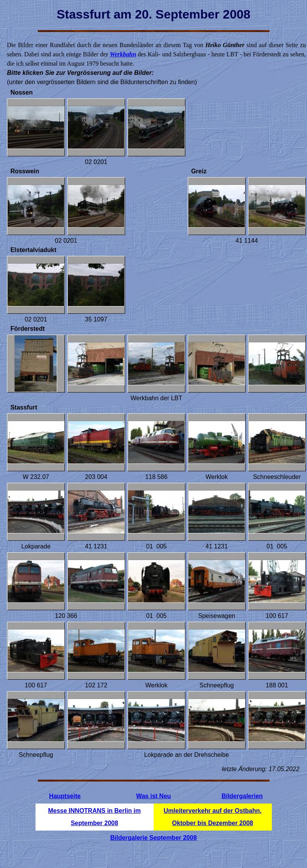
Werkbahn (123, 54)
